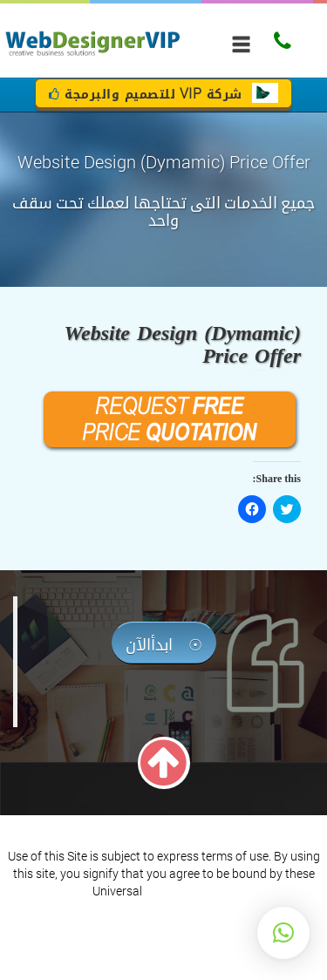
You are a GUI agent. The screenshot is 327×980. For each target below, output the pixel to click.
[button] (283, 933)
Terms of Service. (190, 891)
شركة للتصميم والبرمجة (163, 95)
